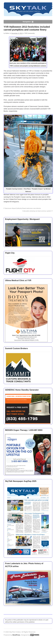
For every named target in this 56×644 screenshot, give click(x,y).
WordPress (16, 635)
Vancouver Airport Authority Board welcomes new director (23, 208)
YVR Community (29, 33)
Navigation (27, 22)
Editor (7, 33)
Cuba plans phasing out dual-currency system (37, 211)
